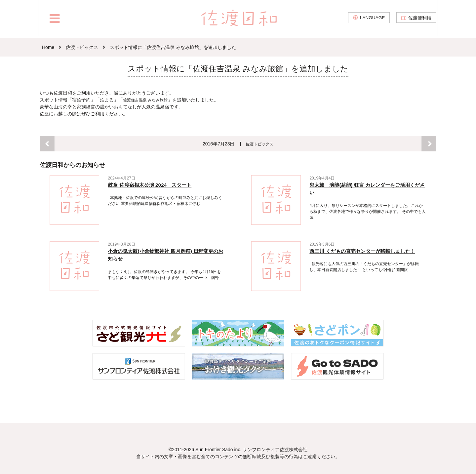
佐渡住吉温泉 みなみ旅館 (149, 100)
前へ (47, 144)
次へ (429, 144)
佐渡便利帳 (420, 20)
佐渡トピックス (260, 144)
